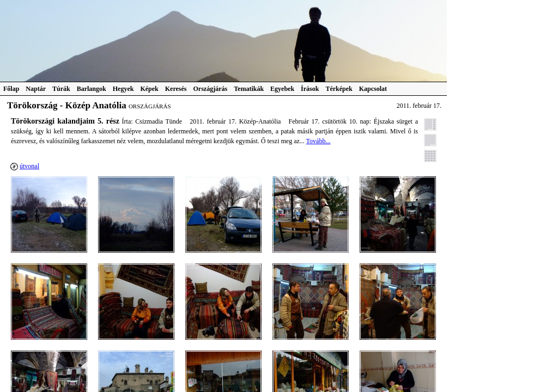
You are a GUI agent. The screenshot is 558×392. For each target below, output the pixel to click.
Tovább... (319, 141)
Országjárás (211, 89)
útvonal (29, 166)
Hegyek (123, 89)
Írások (310, 89)
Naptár (36, 89)
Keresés (176, 89)
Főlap (11, 89)
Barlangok (92, 89)
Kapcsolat (373, 89)
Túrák (61, 89)
